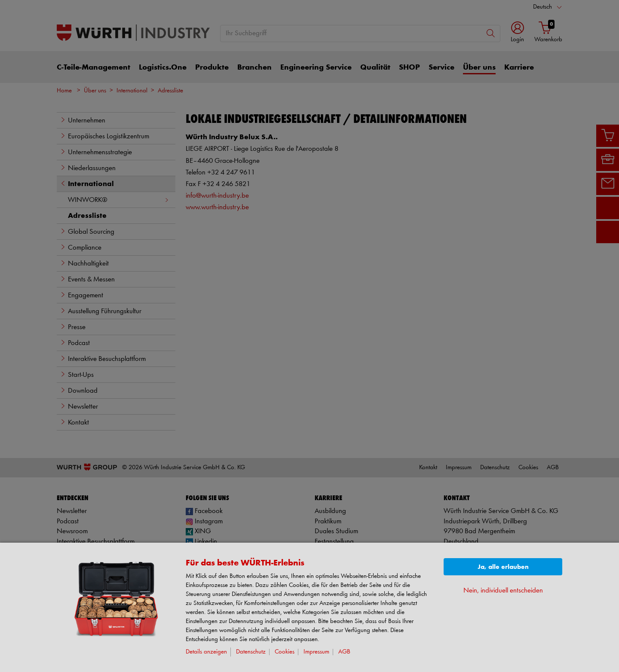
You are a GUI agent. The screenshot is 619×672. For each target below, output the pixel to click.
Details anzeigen (206, 652)
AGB (344, 652)
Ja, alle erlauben (503, 567)
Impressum (316, 652)
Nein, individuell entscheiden (503, 591)
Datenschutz (251, 652)
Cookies (285, 652)
